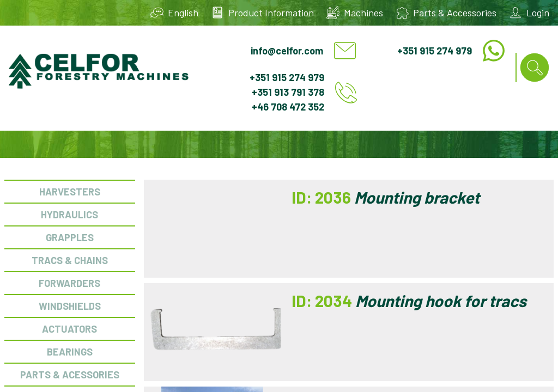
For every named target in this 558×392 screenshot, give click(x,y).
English (183, 13)
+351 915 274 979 (435, 51)
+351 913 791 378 (288, 92)
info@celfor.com (287, 51)
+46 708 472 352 (288, 107)
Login (538, 13)
